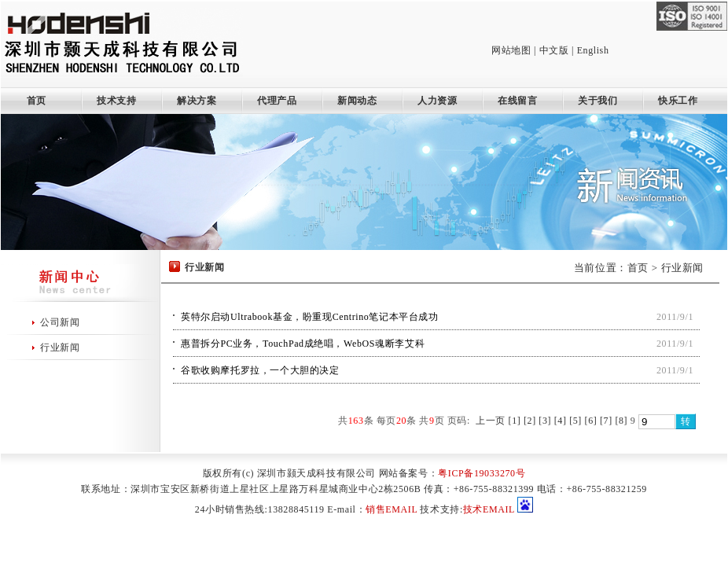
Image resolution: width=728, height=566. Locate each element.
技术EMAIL (489, 509)
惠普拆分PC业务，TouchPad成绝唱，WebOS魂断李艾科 (303, 344)
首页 (31, 101)
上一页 (491, 421)
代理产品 (277, 101)
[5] (575, 421)
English (593, 50)
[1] (515, 421)
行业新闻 (60, 347)
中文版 (554, 50)
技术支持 (116, 101)
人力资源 (437, 101)
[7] (606, 421)
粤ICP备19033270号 (482, 473)
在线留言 (517, 101)
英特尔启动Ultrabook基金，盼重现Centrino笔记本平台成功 (310, 317)
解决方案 (197, 101)
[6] (591, 421)
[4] (561, 421)
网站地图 (511, 50)
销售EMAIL (392, 509)
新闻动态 (357, 101)
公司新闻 (60, 322)
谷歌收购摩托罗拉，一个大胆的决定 (260, 370)
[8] (621, 421)
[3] (545, 421)
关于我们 (597, 101)
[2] (530, 421)
